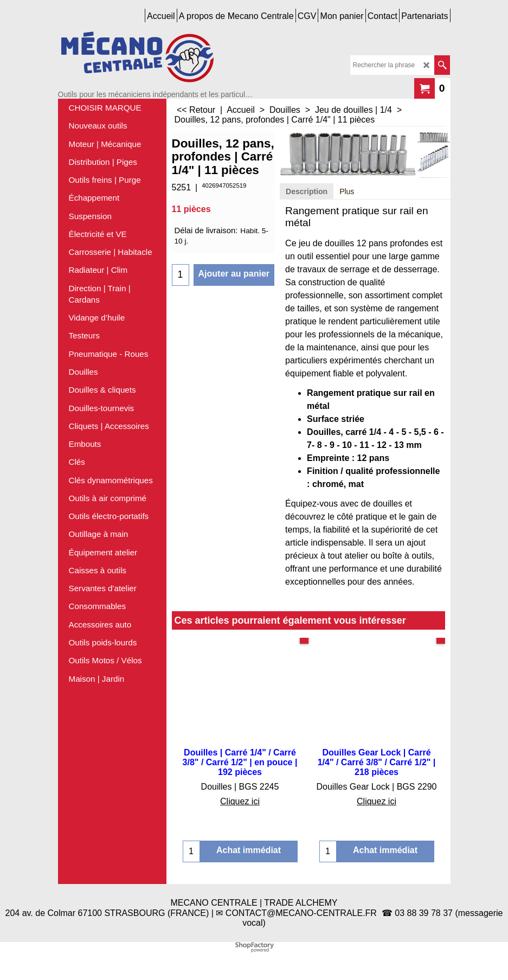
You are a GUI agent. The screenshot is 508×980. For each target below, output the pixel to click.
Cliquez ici (240, 801)
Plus (347, 191)
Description (307, 191)
